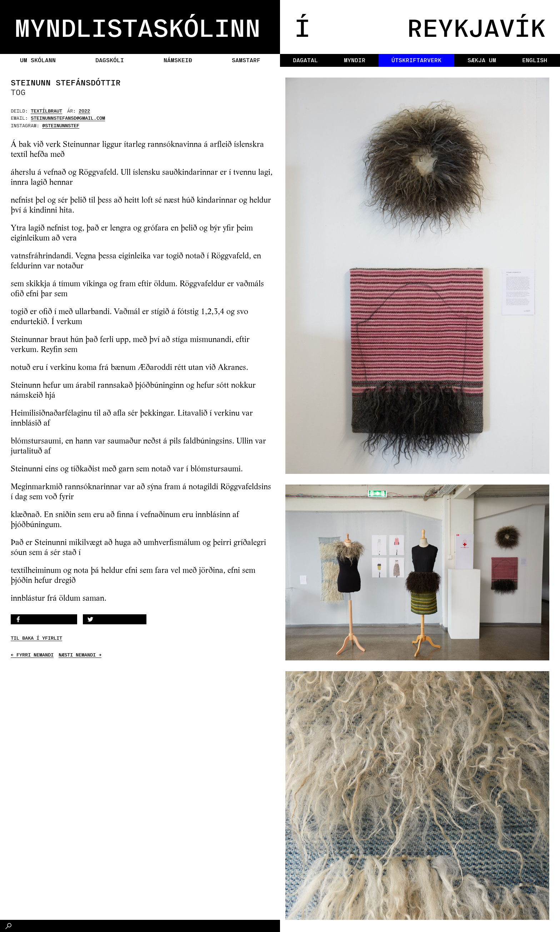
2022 (84, 111)
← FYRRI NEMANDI (32, 655)
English (535, 60)
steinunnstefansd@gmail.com (68, 118)
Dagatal (305, 60)
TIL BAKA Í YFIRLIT (36, 638)
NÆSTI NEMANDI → (80, 655)
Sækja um (482, 60)
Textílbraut (46, 111)
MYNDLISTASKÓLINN (137, 27)
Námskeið (178, 60)
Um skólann (38, 60)
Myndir (355, 60)
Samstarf (246, 60)
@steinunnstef (61, 125)
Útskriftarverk (416, 60)
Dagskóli (110, 60)
